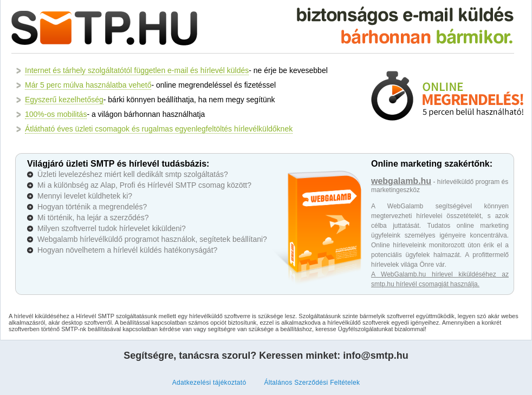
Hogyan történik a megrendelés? (92, 207)
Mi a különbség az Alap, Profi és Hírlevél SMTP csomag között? (144, 185)
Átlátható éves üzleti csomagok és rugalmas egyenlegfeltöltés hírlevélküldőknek (159, 129)
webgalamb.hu (401, 181)
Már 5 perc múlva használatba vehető (88, 85)
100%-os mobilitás (56, 114)
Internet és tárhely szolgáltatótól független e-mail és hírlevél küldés (137, 70)
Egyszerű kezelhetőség (64, 100)
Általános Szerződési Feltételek (312, 383)
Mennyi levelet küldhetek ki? (85, 196)
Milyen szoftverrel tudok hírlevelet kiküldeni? (112, 228)
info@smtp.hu (376, 356)
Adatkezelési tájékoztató (209, 383)
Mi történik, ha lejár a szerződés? (93, 218)
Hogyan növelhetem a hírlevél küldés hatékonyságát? (127, 250)
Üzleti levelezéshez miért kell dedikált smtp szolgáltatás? (133, 174)
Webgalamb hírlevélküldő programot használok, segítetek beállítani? (152, 239)
